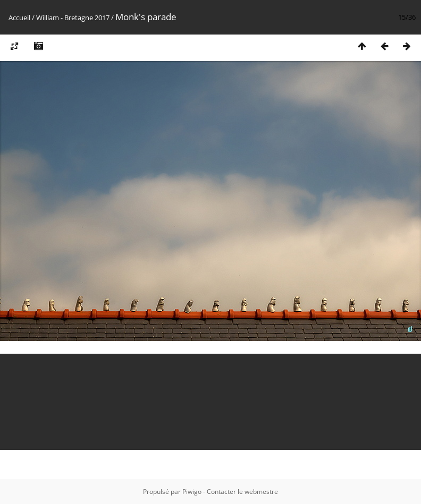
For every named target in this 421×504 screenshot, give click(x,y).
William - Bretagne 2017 (73, 18)
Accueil (19, 18)
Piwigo (192, 492)
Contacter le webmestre (242, 492)
